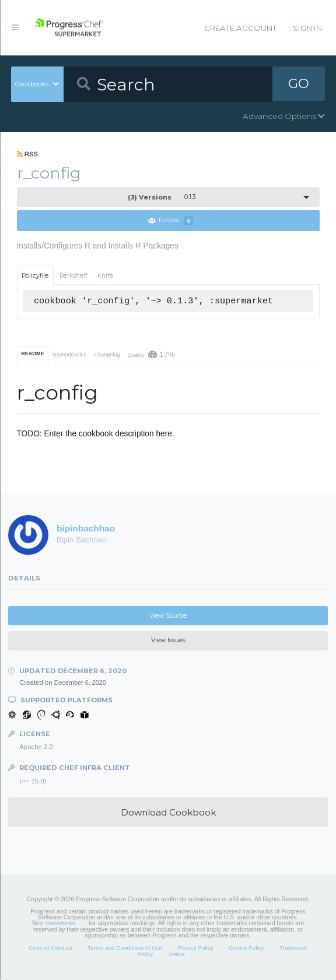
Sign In (307, 28)
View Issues (168, 641)
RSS (28, 154)
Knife (105, 276)
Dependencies (69, 355)
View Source (168, 616)
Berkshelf (73, 276)
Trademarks (60, 924)
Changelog (107, 355)
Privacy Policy (195, 948)
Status (177, 954)
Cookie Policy (246, 948)
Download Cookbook (168, 812)
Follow (171, 221)
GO (299, 84)
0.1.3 (162, 197)
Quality (151, 354)
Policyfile (35, 276)
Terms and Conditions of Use (125, 948)
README (32, 353)
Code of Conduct (50, 948)
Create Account (240, 28)
